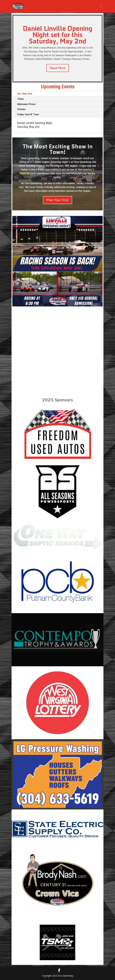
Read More (58, 68)
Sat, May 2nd (25, 94)
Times (20, 99)
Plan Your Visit (58, 200)
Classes (21, 109)
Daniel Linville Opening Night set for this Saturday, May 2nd (57, 35)
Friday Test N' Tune (28, 114)
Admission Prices (26, 104)
